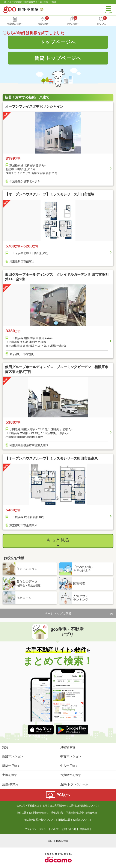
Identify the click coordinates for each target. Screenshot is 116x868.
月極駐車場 (68, 747)
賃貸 (5, 747)
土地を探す (10, 775)
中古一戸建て (69, 766)
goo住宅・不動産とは (28, 806)
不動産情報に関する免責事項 (81, 813)
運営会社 (84, 829)
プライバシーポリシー (36, 829)
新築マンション (13, 756)
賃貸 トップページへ (58, 58)
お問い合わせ (69, 829)
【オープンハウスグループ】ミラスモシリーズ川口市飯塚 (50, 194)
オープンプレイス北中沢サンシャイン (34, 106)
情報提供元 (57, 813)
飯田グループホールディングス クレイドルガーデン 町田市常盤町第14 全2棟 (57, 277)
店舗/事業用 (10, 784)
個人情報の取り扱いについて (40, 820)
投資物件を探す (71, 775)
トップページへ (58, 42)
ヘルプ (55, 829)
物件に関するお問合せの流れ (32, 813)
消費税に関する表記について (74, 820)
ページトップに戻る (58, 613)
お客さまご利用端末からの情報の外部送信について (70, 806)
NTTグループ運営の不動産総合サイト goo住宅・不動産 (30, 2)
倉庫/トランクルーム (74, 784)
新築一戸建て (11, 766)
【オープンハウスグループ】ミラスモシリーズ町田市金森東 (51, 458)
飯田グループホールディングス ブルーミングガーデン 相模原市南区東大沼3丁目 (57, 369)
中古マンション (71, 756)
